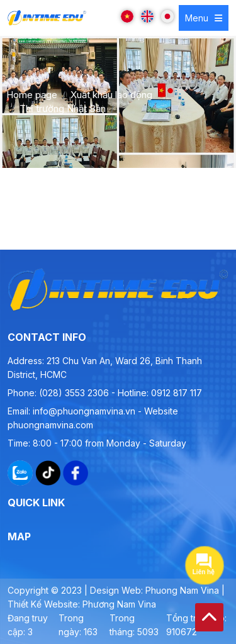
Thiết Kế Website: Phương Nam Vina (82, 604)
